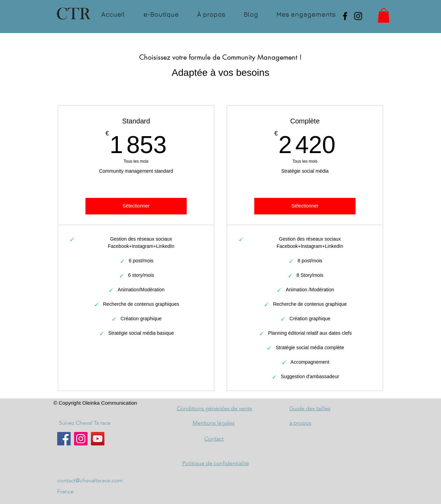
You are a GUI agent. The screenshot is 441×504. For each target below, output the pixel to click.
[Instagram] (358, 16)
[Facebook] (345, 16)
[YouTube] (98, 439)
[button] (384, 16)
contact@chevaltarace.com (90, 480)
